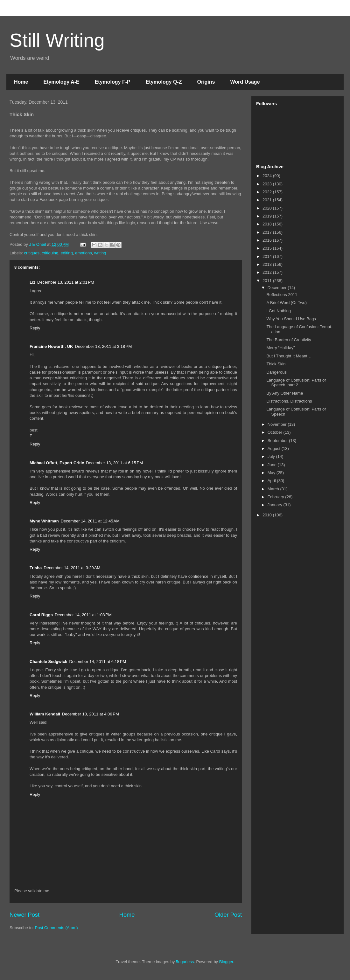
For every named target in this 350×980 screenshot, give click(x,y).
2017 (268, 232)
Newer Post (24, 915)
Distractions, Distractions (289, 401)
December (278, 288)
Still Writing (57, 40)
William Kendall (45, 714)
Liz (32, 282)
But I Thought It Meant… (289, 356)
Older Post (228, 915)
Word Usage (245, 82)
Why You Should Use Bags (291, 319)
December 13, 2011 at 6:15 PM (114, 463)
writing (100, 253)
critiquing (50, 253)
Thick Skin (276, 364)
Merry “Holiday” (280, 348)
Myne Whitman (44, 521)
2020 (268, 208)
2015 (268, 248)
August (275, 449)
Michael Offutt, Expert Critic (57, 463)
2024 (268, 176)
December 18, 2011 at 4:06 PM (91, 714)
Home (21, 82)
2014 (268, 256)
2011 (268, 281)
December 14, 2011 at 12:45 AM (90, 521)
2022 (268, 192)
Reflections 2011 (282, 295)
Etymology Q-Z (164, 82)
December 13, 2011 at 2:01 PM (66, 282)
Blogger (226, 962)
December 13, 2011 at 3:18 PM (104, 346)
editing (66, 253)
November (278, 424)
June (273, 465)
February (276, 497)
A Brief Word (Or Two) (287, 303)
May (272, 473)
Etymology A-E (61, 82)
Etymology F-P (113, 82)
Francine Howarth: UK (51, 346)
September (278, 441)
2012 (268, 272)
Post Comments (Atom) (56, 928)
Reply (35, 328)
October (276, 432)
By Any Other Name (285, 393)
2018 (268, 224)
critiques (32, 253)
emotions (84, 253)
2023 (268, 184)
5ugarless (185, 962)
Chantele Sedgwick (48, 662)
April (272, 481)
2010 (268, 515)
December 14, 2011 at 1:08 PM (83, 615)
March (274, 489)
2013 (268, 264)
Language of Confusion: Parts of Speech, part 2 (296, 383)
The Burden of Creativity (289, 340)
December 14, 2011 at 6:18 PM (98, 662)
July (272, 456)
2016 (268, 240)
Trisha (36, 568)
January (276, 505)
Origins (206, 82)
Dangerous (276, 372)
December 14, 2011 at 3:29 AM (72, 568)
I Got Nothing (279, 311)
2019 (268, 216)
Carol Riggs (41, 615)
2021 (268, 200)
